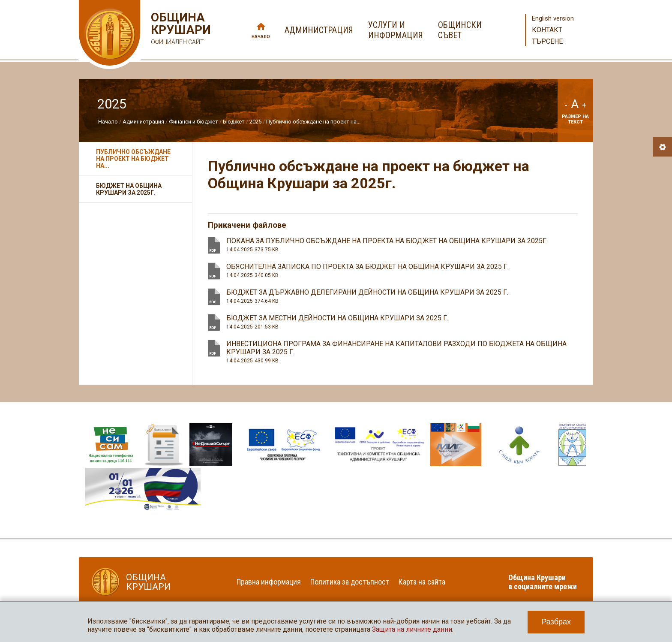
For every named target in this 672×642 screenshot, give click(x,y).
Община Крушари (180, 30)
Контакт (547, 30)
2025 (255, 122)
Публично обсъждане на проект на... (313, 122)
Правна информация (269, 582)
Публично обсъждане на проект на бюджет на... (133, 159)
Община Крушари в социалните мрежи (543, 582)
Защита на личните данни (412, 629)
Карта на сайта (422, 582)
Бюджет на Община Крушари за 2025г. (129, 189)
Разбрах (556, 622)
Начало (261, 37)
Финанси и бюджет (193, 122)
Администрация (143, 122)
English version (553, 18)
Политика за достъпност (350, 582)
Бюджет (234, 122)
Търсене (547, 41)
